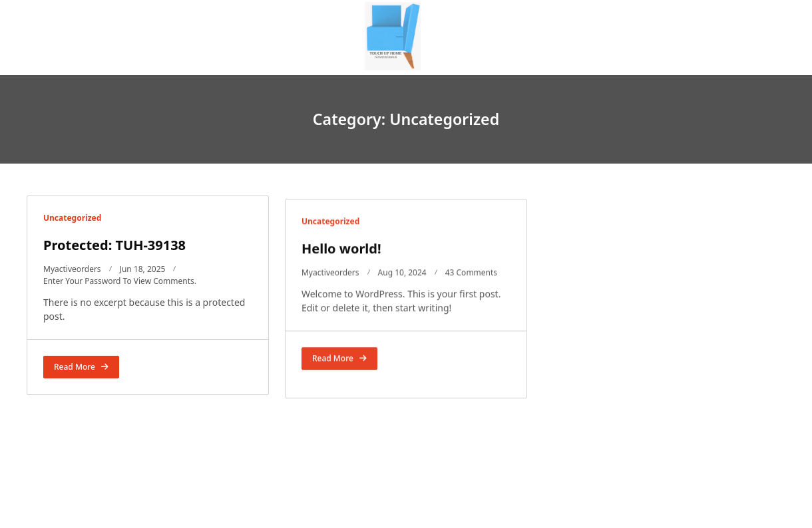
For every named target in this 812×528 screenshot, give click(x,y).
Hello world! (341, 255)
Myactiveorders (72, 269)
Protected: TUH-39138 (114, 245)
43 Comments (471, 279)
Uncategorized (72, 218)
